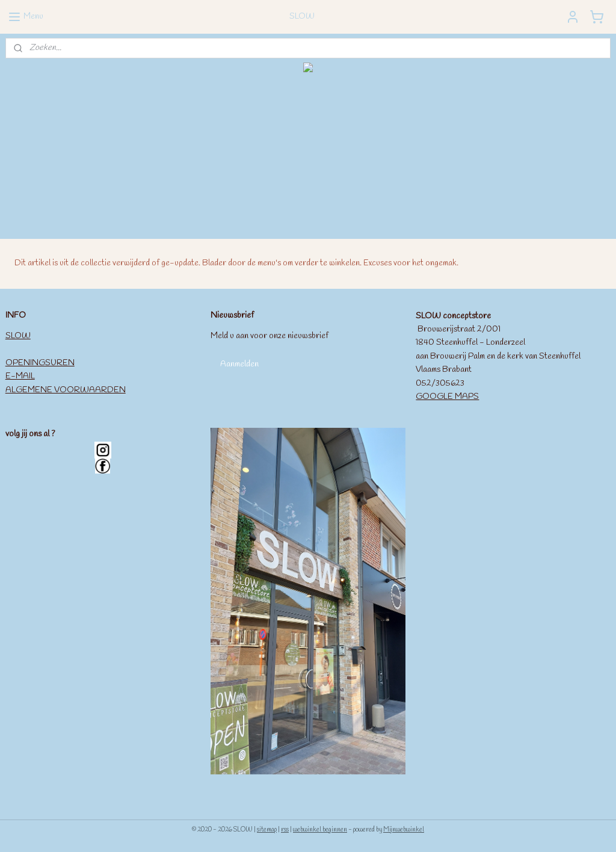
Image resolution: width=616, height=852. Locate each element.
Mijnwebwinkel (404, 830)
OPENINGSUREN (40, 363)
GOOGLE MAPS (447, 397)
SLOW (18, 336)
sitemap (267, 830)
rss (285, 830)
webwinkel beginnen (320, 830)
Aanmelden (239, 364)
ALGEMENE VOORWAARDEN (66, 390)
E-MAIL (20, 376)
